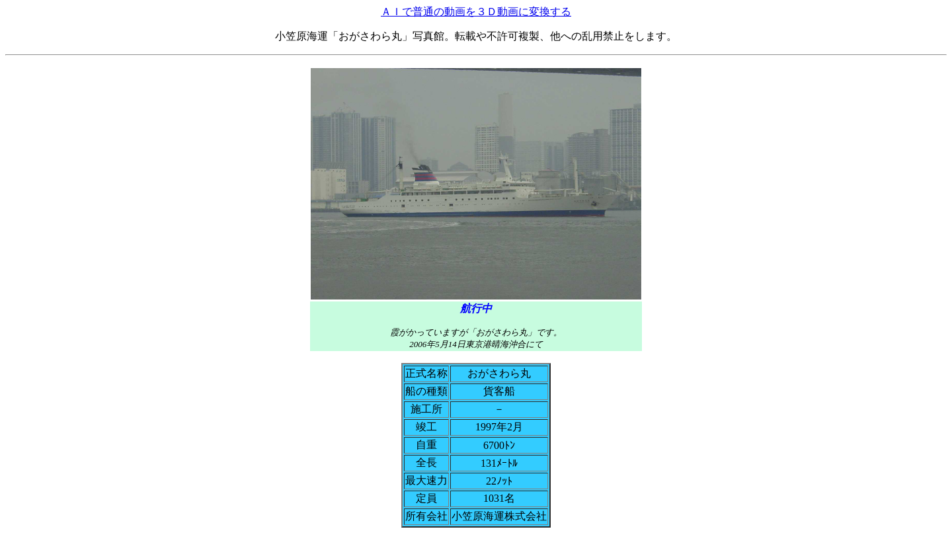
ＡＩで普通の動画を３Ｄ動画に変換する (476, 12)
